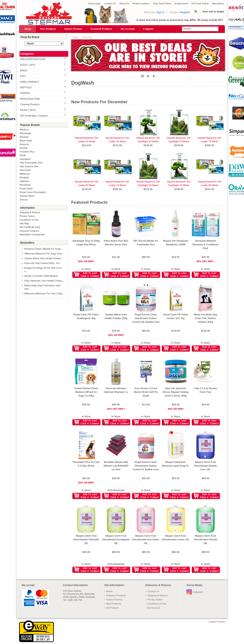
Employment (181, 3)
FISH (23, 76)
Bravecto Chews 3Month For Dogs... (44, 249)
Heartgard (25, 159)
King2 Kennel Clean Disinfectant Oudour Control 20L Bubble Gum (146, 318)
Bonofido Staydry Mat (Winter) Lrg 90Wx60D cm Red (116, 466)
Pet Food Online (200, 3)
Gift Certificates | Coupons (34, 116)
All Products (113, 608)
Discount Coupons (29, 231)
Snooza (24, 200)
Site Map (24, 223)
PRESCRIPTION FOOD (33, 59)
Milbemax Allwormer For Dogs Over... (44, 254)
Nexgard (24, 177)
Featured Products (101, 29)
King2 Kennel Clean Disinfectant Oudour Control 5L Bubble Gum (146, 466)
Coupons (148, 29)
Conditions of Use (29, 220)
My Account (128, 29)
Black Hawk (26, 141)
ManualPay (218, 3)
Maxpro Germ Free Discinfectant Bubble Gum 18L (205, 466)
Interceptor (25, 170)
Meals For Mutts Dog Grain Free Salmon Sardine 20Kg (205, 318)
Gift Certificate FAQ (30, 227)
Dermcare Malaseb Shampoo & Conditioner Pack (205, 244)
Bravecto (24, 144)
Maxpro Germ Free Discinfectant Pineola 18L (206, 539)
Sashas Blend (27, 196)
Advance (24, 129)
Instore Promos (73, 29)
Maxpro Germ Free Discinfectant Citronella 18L (86, 539)
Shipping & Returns (30, 212)
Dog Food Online (162, 3)
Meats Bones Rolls (30, 99)
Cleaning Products (30, 104)
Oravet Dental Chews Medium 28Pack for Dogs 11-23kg (86, 392)
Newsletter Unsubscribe (32, 234)
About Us (124, 3)
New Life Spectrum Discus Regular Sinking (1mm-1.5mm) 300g (176, 392)
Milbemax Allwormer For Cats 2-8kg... (44, 293)
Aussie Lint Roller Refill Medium (41, 276)
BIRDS (24, 70)
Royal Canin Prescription (33, 192)
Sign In (160, 12)
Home (28, 29)
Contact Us (110, 3)
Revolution (25, 185)
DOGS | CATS (28, 65)
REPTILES (26, 87)
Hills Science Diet (29, 166)
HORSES (25, 93)
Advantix (24, 137)
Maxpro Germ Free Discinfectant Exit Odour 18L (146, 539)
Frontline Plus (27, 152)
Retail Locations (141, 3)
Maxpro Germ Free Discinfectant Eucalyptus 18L (116, 539)
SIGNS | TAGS (28, 110)
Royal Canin (26, 188)
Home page (94, 3)
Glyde (23, 155)
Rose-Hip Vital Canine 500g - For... (43, 263)
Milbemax (25, 174)
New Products (48, 29)
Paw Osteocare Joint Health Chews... (44, 281)
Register (185, 12)
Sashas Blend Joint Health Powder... (44, 258)
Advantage (25, 133)
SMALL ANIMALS (29, 82)
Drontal (23, 148)
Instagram (198, 592)
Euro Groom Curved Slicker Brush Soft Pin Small (146, 392)
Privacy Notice (27, 216)
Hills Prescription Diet (31, 163)
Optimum (24, 181)
